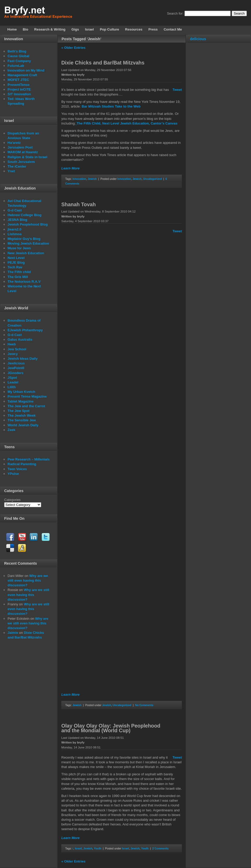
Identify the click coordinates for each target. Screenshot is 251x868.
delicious (198, 39)
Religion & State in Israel (27, 157)
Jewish (92, 179)
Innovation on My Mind (26, 70)
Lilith (12, 387)
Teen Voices (17, 469)
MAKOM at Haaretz (23, 152)
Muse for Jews (19, 248)
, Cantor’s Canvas (163, 123)
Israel (78, 849)
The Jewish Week (22, 415)
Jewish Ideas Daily (23, 359)
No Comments (144, 705)
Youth (98, 849)
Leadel (13, 382)
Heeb (12, 344)
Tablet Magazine (20, 401)
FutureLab (16, 66)
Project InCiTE (19, 89)
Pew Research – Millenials (29, 459)
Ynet (11, 171)
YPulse (13, 474)
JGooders (16, 373)
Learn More (70, 168)
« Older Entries (73, 48)
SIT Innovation (19, 94)
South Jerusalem (21, 162)
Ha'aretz (14, 143)
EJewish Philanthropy (25, 330)
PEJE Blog (16, 262)
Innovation (79, 179)
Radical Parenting (22, 464)
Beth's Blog (17, 51)
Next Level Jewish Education (125, 123)
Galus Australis (20, 339)
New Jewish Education (26, 253)
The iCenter (17, 166)
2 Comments (160, 849)
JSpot (12, 378)
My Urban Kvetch (21, 392)
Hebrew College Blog (25, 215)
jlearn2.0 (14, 229)
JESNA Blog (17, 220)
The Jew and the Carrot (26, 406)
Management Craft (22, 75)
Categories (12, 500)
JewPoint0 (16, 368)
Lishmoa (14, 234)
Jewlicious (16, 363)
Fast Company (19, 61)
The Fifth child (19, 272)
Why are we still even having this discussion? (28, 580)
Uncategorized (152, 179)
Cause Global (18, 56)
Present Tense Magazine (27, 396)
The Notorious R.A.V (24, 282)
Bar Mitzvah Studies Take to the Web (111, 106)
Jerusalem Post (20, 147)
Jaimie (13, 633)
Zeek (11, 430)
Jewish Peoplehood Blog (28, 224)
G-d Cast (15, 210)
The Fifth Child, (89, 123)
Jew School (17, 349)
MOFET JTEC (18, 80)
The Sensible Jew (22, 420)
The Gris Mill (18, 277)
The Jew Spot (19, 411)
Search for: (175, 13)
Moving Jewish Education (28, 243)
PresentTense (19, 85)
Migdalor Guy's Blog (24, 239)
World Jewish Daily (23, 425)
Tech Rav (15, 267)
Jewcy (13, 354)
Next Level (16, 258)
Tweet (177, 90)
